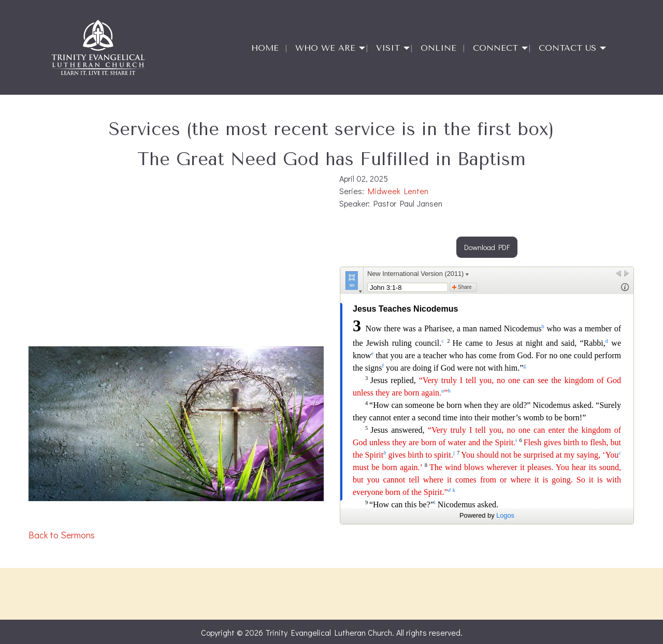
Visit (388, 48)
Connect (495, 48)
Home (265, 48)
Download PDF (487, 247)
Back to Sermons (62, 535)
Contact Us (567, 48)
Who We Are (325, 48)
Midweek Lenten (398, 191)
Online (438, 48)
